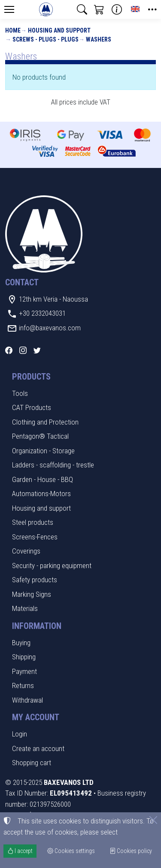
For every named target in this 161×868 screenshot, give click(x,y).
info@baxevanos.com (50, 328)
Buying (21, 643)
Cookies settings (71, 851)
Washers (99, 39)
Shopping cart (32, 763)
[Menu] (9, 9)
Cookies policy (131, 851)
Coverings (26, 551)
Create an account (38, 748)
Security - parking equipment (52, 566)
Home (13, 30)
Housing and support (59, 30)
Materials (25, 608)
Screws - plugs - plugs (46, 39)
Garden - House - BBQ (43, 479)
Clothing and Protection (45, 422)
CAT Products (32, 407)
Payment (24, 671)
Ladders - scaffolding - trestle (53, 465)
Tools (20, 393)
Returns (23, 685)
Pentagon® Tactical (40, 436)
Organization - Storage (43, 451)
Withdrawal (27, 700)
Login (20, 734)
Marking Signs (32, 594)
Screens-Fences (35, 537)
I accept (20, 851)
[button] (82, 9)
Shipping (24, 657)
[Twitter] (37, 350)
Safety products (35, 580)
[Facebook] (9, 350)
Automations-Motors (41, 494)
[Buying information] (117, 9)
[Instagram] (23, 350)
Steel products (33, 522)
